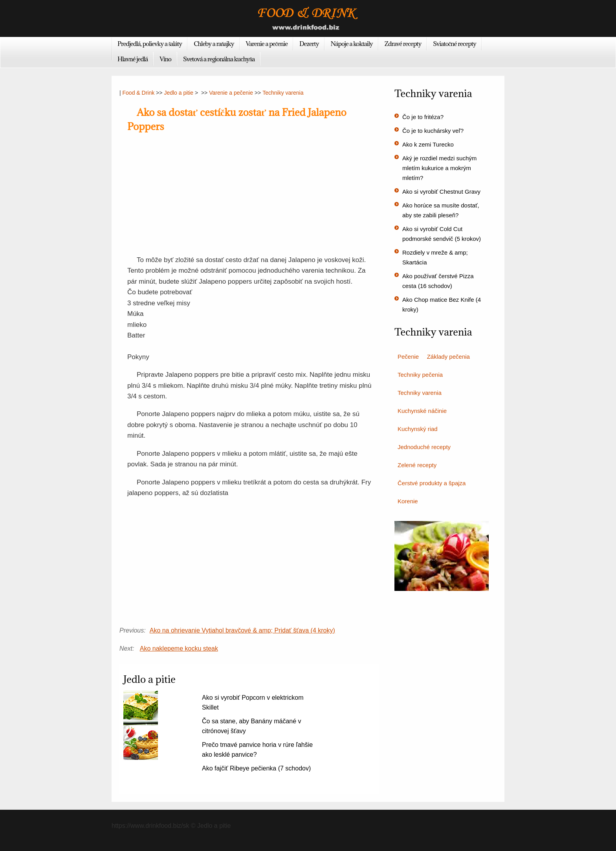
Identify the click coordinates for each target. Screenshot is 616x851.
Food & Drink (139, 93)
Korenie (408, 501)
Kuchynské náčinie (422, 411)
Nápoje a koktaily (352, 44)
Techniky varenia (283, 93)
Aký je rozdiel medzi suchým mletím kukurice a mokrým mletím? (439, 168)
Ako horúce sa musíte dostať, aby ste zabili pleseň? (441, 210)
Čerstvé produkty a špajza (432, 483)
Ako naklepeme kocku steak (179, 648)
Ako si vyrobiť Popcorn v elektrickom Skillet (253, 702)
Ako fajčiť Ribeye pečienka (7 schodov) (256, 768)
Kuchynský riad (418, 429)
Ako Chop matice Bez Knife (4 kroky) (442, 304)
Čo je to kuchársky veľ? (433, 131)
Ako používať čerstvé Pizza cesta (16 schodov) (438, 281)
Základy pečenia (448, 357)
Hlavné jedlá (133, 59)
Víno (165, 59)
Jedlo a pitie (179, 93)
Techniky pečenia (420, 375)
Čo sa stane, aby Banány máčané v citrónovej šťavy (252, 726)
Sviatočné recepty (455, 44)
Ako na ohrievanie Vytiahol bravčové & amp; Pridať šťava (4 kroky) (242, 630)
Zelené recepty (417, 465)
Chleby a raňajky (214, 44)
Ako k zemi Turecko (428, 144)
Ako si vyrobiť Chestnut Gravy (441, 192)
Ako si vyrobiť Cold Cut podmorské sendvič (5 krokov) (442, 234)
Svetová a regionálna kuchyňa (219, 59)
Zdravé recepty (403, 44)
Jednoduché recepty (424, 447)
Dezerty (309, 44)
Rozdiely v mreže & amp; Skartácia (435, 257)
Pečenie (408, 357)
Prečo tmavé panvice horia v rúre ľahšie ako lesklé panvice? (257, 750)
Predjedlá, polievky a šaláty (150, 44)
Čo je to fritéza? (423, 117)
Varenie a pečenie (267, 44)
